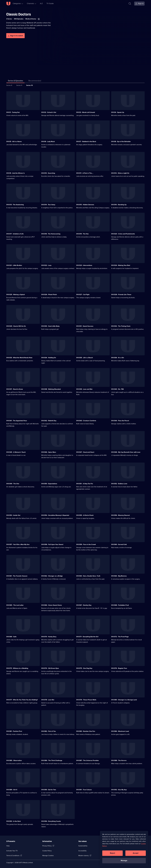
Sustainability (83, 846)
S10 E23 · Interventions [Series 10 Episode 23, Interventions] (84, 265)
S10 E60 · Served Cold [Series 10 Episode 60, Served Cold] (119, 544)
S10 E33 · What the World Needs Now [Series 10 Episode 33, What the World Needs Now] (19, 358)
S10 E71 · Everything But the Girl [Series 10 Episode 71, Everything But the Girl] (87, 637)
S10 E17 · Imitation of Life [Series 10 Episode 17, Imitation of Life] (15, 234)
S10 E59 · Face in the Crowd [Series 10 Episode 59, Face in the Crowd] (86, 544)
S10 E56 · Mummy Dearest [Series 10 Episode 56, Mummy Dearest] (120, 515)
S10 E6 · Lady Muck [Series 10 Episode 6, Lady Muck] (48, 141)
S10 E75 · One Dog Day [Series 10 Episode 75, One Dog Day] (84, 668)
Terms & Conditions (13, 856)
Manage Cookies (48, 856)
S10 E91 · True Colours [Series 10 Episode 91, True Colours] (84, 790)
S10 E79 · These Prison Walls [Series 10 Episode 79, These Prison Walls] (86, 700)
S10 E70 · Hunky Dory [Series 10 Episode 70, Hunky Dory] (49, 637)
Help (8, 846)
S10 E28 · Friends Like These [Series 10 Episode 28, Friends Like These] (121, 294)
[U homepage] (8, 4)
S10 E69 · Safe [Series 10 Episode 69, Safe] (11, 637)
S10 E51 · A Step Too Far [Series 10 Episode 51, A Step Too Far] (85, 484)
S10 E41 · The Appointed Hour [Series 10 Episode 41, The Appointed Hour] (17, 421)
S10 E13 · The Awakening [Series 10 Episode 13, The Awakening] (15, 205)
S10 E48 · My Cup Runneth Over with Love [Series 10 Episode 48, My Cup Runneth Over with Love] (126, 452)
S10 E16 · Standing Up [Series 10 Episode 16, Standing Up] (119, 205)
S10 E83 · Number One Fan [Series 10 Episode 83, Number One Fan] (86, 731)
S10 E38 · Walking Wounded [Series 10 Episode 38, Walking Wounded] (51, 389)
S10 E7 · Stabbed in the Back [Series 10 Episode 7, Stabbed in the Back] (86, 141)
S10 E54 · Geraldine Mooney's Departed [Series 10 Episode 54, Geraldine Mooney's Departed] (55, 515)
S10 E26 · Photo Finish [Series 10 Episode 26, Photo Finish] (49, 294)
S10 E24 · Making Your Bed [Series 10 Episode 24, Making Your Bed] (121, 265)
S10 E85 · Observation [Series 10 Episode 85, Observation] (14, 760)
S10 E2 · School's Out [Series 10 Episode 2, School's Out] (49, 112)
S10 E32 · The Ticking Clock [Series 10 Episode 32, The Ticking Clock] (121, 326)
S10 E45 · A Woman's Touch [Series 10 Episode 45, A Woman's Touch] (16, 452)
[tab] (35, 81)
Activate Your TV (12, 851)
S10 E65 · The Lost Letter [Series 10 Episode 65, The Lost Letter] (15, 605)
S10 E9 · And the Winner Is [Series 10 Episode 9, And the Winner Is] (16, 173)
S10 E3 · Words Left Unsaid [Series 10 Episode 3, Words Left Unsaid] (86, 112)
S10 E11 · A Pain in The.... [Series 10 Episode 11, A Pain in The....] (85, 173)
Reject (112, 853)
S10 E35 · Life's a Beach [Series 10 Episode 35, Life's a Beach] (85, 358)
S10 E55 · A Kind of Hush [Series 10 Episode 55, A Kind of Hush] (85, 515)
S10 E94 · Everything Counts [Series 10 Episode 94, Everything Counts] (51, 821)
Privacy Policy (47, 846)
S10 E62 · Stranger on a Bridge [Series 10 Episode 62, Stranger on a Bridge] (52, 576)
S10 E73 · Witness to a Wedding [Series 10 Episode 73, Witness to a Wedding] (17, 668)
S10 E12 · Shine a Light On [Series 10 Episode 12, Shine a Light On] (120, 173)
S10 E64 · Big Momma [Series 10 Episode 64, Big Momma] (119, 576)
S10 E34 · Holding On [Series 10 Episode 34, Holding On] (49, 358)
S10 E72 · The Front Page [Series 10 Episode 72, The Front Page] (120, 637)
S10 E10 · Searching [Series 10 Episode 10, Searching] (48, 173)
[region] (124, 848)
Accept (136, 853)
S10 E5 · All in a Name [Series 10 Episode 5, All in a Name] (14, 141)
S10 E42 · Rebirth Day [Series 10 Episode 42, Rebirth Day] (49, 421)
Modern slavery (84, 856)
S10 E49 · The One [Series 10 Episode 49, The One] (13, 484)
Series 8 (9, 85)
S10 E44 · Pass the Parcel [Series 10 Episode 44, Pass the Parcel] (120, 421)
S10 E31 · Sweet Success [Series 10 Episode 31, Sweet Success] (85, 326)
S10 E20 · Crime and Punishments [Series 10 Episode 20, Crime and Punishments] (123, 234)
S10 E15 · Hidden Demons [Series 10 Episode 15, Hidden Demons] (85, 205)
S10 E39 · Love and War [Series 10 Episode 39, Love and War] (84, 389)
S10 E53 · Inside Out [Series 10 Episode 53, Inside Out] (13, 515)
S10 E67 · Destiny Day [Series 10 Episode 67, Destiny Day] (84, 605)
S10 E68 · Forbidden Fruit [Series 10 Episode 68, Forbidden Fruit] (120, 605)
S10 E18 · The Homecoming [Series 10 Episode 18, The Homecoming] (51, 234)
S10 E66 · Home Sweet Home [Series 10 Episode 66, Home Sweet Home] (52, 605)
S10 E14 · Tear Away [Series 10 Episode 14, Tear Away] (48, 205)
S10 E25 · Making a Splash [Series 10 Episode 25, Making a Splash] (16, 294)
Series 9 (19, 85)
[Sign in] (139, 4)
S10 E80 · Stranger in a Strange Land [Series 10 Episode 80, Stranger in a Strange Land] (124, 700)
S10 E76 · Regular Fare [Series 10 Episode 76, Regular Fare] (119, 668)
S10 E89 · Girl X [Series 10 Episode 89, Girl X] (12, 790)
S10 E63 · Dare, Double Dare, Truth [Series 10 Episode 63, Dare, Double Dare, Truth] (88, 576)
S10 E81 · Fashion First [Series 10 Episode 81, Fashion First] (14, 731)
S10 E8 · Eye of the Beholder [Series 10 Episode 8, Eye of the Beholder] (121, 141)
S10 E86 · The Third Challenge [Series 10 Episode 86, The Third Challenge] (52, 760)
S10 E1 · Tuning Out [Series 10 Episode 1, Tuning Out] (13, 112)
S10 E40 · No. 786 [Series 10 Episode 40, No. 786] (117, 389)
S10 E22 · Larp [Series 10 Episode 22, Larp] (46, 265)
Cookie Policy (47, 851)
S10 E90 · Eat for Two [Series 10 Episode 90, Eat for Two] (49, 790)
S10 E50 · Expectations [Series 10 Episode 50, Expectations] (49, 484)
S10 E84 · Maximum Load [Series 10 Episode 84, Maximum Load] (120, 731)
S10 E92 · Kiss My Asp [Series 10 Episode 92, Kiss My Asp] (119, 790)
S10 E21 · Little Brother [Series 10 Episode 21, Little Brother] (14, 265)
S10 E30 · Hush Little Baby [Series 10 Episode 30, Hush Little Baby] (50, 326)
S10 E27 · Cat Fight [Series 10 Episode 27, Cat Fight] (83, 294)
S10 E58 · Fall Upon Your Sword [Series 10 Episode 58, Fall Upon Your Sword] (52, 544)
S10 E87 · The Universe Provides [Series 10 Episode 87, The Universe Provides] (88, 760)
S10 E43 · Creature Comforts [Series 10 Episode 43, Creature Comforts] (86, 421)
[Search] (130, 4)
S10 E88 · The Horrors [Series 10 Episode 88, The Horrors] (119, 760)
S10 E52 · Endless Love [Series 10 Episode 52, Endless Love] (119, 484)
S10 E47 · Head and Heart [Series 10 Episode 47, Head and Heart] (85, 452)
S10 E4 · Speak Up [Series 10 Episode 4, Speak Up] (118, 112)
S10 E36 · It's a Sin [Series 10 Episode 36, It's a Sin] (118, 358)
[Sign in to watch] (15, 36)
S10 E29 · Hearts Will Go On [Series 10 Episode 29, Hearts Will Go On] (16, 326)
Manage (124, 860)
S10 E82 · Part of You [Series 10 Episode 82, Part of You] (49, 731)
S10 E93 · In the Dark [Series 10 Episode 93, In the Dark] (14, 821)
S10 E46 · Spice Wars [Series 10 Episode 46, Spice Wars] (49, 452)
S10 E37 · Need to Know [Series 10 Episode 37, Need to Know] (15, 389)
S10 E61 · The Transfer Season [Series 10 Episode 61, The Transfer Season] (17, 576)
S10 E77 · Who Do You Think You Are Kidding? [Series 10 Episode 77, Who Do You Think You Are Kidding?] (22, 700)
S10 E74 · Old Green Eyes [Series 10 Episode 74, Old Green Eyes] (50, 668)
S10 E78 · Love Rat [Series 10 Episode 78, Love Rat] (48, 700)
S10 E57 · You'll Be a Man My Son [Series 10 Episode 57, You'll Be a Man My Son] (18, 544)
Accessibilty (82, 851)
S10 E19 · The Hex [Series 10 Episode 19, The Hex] (82, 234)
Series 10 (30, 85)
